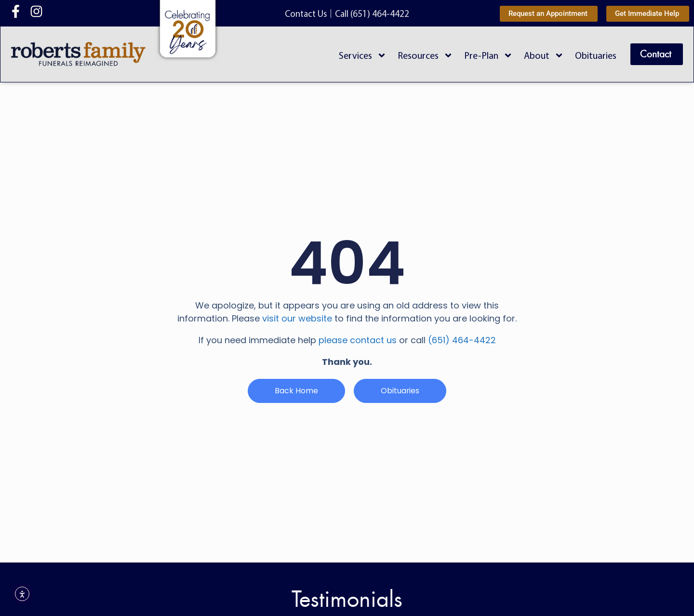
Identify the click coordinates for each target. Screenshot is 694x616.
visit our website (297, 318)
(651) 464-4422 (462, 340)
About (544, 55)
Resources (425, 55)
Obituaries (596, 55)
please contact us (358, 340)
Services (363, 55)
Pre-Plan (488, 55)
